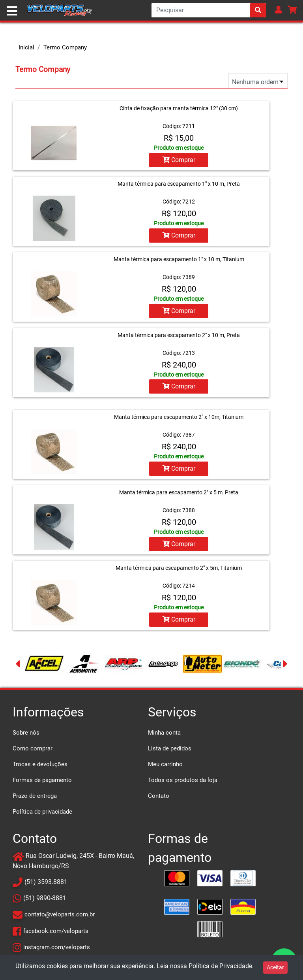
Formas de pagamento (42, 780)
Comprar (179, 160)
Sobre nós (26, 732)
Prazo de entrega (35, 795)
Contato (159, 795)
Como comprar (33, 748)
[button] (279, 10)
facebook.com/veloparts (56, 930)
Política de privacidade (42, 811)
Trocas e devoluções (40, 764)
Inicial (26, 47)
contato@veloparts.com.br (60, 914)
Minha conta (164, 732)
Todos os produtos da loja (183, 780)
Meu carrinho (165, 764)
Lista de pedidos (170, 748)
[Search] (209, 10)
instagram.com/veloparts (57, 946)
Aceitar (275, 967)
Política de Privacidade (220, 966)
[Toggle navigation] (12, 11)
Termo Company (65, 47)
